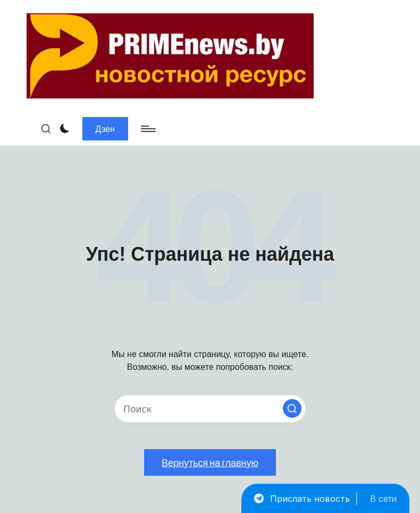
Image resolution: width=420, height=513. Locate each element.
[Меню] (148, 129)
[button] (105, 129)
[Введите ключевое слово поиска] (210, 409)
